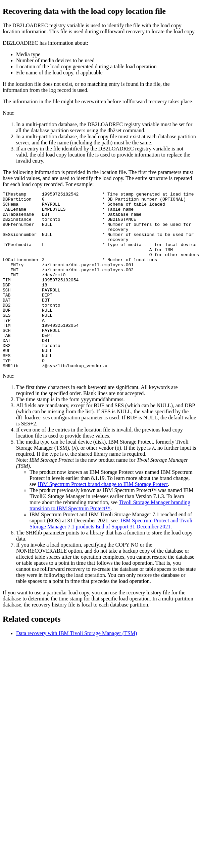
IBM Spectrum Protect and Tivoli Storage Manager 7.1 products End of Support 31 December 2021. (111, 559)
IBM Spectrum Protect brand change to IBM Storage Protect (103, 519)
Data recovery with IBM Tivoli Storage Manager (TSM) (77, 669)
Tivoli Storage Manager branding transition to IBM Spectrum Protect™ (110, 541)
